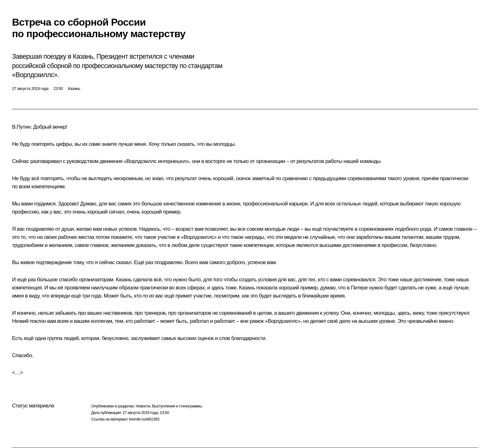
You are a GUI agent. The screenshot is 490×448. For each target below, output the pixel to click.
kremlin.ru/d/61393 (144, 419)
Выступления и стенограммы (177, 406)
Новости (143, 406)
